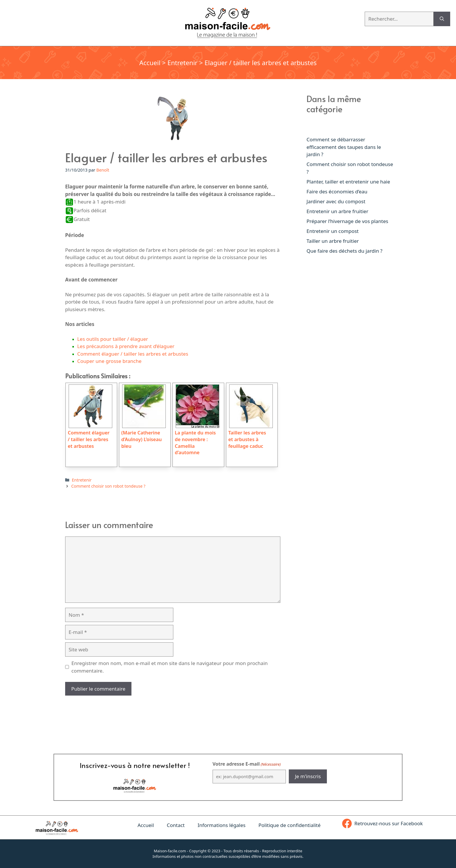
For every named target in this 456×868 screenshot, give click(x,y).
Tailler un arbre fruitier (333, 241)
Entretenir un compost (333, 231)
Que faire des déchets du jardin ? (344, 251)
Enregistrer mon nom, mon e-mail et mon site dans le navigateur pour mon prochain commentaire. (170, 667)
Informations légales (221, 825)
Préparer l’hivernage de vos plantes (347, 221)
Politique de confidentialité (290, 825)
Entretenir (183, 63)
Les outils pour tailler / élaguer (113, 339)
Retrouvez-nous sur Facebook (389, 823)
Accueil (150, 63)
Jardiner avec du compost (336, 201)
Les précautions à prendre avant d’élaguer (126, 346)
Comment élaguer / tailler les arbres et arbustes (133, 354)
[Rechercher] (442, 19)
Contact (176, 825)
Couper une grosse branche (109, 361)
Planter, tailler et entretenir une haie (348, 182)
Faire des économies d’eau (337, 191)
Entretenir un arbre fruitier (337, 211)
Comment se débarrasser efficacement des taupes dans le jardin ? (344, 147)
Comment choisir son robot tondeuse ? (108, 486)
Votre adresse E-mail (247, 764)
